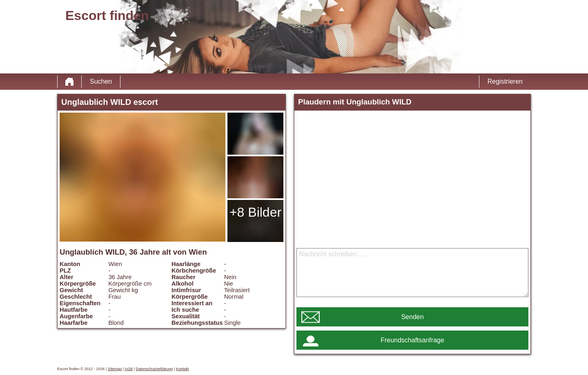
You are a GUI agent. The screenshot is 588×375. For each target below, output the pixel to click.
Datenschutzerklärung (155, 369)
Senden (412, 317)
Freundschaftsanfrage (412, 340)
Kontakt (183, 369)
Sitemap (115, 369)
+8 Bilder (255, 212)
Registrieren (505, 81)
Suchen (101, 81)
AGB (129, 369)
